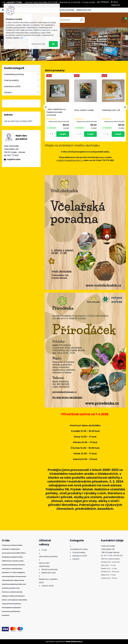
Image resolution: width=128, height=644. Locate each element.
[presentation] (46, 107)
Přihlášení (105, 2)
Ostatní (8, 92)
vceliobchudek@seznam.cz (70, 160)
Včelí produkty (11, 80)
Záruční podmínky (66, 10)
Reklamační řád (84, 10)
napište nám (14, 159)
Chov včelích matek (84, 110)
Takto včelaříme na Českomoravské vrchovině (56, 112)
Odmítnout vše (38, 44)
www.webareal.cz (74, 642)
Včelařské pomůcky (14, 74)
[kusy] (50, 134)
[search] (82, 21)
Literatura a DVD (12, 86)
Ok (53, 44)
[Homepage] (3, 10)
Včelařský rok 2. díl (111, 110)
